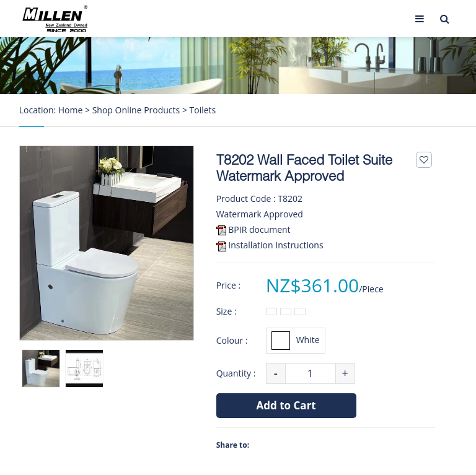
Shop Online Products (136, 110)
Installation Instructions (275, 245)
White (296, 341)
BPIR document (259, 229)
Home (71, 110)
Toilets (203, 110)
